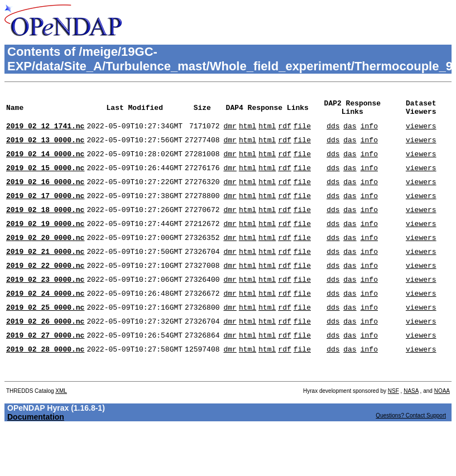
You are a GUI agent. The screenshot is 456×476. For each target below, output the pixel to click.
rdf (284, 132)
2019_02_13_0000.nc (45, 148)
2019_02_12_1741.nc (45, 132)
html (248, 132)
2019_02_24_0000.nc (45, 320)
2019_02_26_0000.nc (45, 351)
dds (333, 132)
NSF (393, 428)
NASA (411, 428)
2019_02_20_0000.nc (45, 257)
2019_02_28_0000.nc (45, 382)
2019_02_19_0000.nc (45, 242)
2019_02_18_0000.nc (45, 226)
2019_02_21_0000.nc (45, 273)
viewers (421, 132)
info (369, 132)
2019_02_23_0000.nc (45, 304)
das (350, 132)
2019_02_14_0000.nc (45, 164)
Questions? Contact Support (411, 452)
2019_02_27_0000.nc (45, 367)
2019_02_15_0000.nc (45, 179)
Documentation (36, 454)
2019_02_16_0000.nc (45, 195)
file (302, 132)
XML (61, 428)
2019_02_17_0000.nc (45, 210)
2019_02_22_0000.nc (45, 289)
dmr (230, 132)
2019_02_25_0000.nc (45, 335)
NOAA (442, 428)
